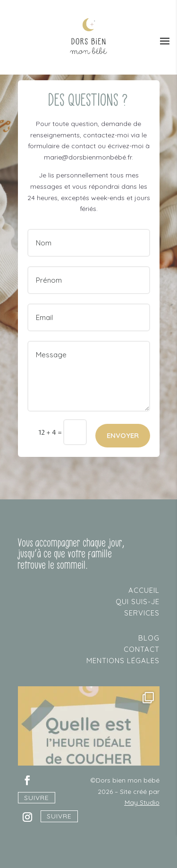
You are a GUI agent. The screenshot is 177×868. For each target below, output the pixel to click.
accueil (144, 590)
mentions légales (123, 661)
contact (142, 649)
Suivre (37, 798)
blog (149, 638)
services (142, 613)
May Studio (142, 802)
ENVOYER (123, 435)
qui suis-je (138, 602)
